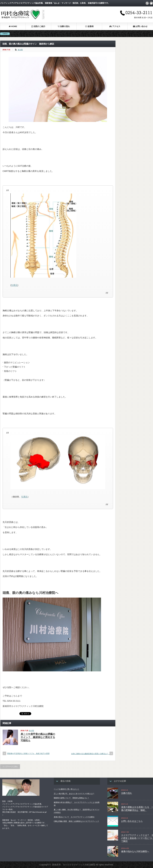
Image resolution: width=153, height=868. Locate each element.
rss (147, 3)
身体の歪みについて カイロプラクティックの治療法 (74, 817)
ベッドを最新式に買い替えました (67, 789)
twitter (151, 3)
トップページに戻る (10, 767)
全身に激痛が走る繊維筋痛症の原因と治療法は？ (91, 754)
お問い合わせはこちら (132, 821)
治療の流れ (127, 793)
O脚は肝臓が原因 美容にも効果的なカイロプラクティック (76, 821)
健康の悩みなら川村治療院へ (135, 851)
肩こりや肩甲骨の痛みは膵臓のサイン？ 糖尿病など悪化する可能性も (38, 737)
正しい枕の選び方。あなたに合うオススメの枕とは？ (74, 794)
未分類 (20, 50)
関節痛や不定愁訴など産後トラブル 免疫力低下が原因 (28, 753)
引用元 (14, 285)
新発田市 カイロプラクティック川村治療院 (74, 865)
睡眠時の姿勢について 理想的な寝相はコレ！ (72, 798)
